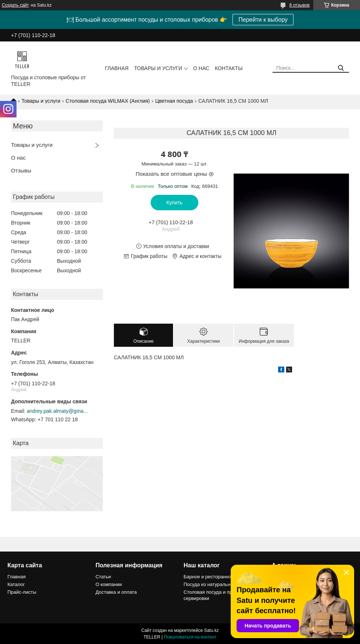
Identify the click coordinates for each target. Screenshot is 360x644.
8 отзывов (300, 5)
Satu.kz (211, 630)
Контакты (229, 68)
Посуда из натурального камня (218, 584)
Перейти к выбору (263, 20)
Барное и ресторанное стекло (217, 577)
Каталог (16, 584)
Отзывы (21, 170)
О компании (109, 584)
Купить (174, 203)
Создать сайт (15, 5)
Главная (117, 68)
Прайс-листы (22, 592)
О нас (201, 68)
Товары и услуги (158, 68)
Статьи (103, 577)
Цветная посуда (174, 101)
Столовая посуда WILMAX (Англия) (108, 101)
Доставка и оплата (116, 592)
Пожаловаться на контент (190, 637)
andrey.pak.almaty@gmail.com (58, 411)
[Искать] (341, 68)
